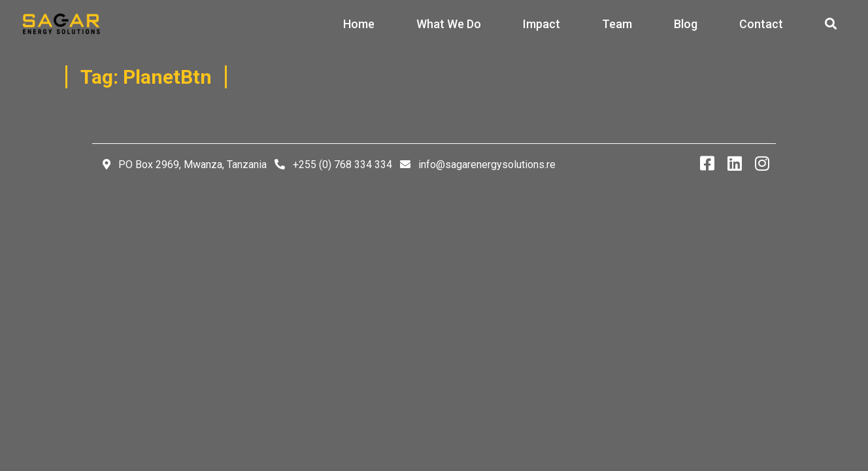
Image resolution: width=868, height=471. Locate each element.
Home (359, 24)
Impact (542, 24)
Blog (686, 24)
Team (617, 24)
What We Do (449, 24)
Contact (761, 24)
